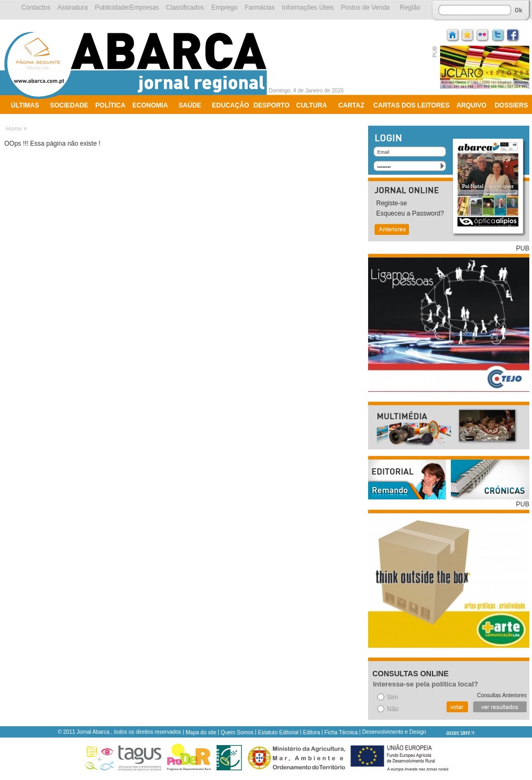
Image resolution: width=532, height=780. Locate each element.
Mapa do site (201, 732)
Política (110, 105)
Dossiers (511, 105)
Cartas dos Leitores (412, 105)
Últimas (25, 105)
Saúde (190, 105)
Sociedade (69, 105)
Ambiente (28, 119)
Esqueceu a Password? (410, 213)
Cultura (311, 105)
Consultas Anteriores (502, 695)
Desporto (272, 105)
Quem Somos (237, 732)
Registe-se (391, 203)
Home (14, 128)
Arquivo (471, 105)
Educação (230, 105)
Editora (312, 732)
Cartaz (351, 105)
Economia (150, 105)
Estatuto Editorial (278, 732)
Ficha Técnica (341, 732)
